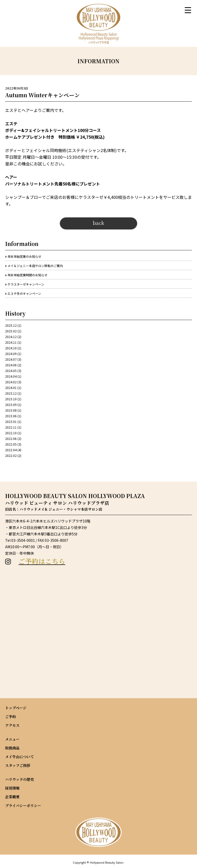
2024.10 (11, 348)
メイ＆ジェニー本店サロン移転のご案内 (35, 266)
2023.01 (11, 422)
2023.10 (11, 399)
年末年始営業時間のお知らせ (27, 275)
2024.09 (11, 354)
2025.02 (11, 331)
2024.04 (11, 376)
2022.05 (11, 444)
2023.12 (11, 393)
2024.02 (11, 382)
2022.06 (11, 439)
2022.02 (11, 455)
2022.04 (11, 450)
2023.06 (11, 416)
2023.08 (11, 410)
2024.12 (11, 337)
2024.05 (11, 371)
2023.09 (11, 405)
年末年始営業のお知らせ (24, 256)
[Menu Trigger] (188, 10)
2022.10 (11, 433)
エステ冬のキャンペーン (24, 293)
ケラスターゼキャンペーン (26, 284)
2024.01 (11, 388)
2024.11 (11, 342)
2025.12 (11, 325)
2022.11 (11, 427)
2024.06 (11, 365)
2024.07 (11, 359)
